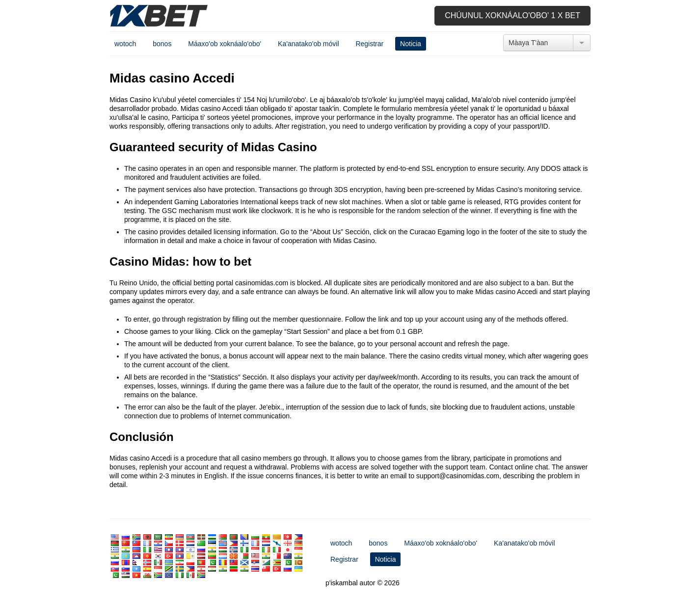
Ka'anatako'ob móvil (308, 44)
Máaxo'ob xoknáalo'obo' (225, 44)
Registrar (369, 44)
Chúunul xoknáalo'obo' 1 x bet (512, 15)
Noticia (411, 44)
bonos (162, 44)
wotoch (125, 44)
